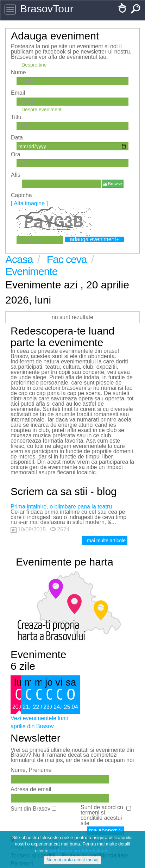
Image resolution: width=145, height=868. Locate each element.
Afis (16, 175)
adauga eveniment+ (94, 239)
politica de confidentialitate (79, 851)
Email (18, 93)
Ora (16, 154)
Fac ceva (68, 259)
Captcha (29, 199)
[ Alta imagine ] (29, 203)
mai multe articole (106, 541)
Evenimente (31, 271)
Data (17, 138)
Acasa (20, 259)
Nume (18, 72)
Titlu (16, 117)
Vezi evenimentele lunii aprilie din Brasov (39, 722)
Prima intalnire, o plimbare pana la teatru (61, 507)
